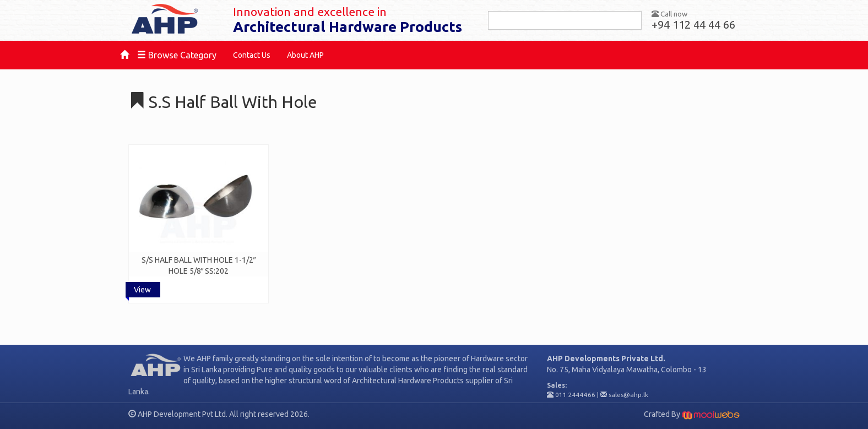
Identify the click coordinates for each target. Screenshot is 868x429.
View (142, 290)
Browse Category (177, 55)
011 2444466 (575, 395)
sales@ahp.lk (628, 395)
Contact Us (252, 55)
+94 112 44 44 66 (693, 25)
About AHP (305, 55)
